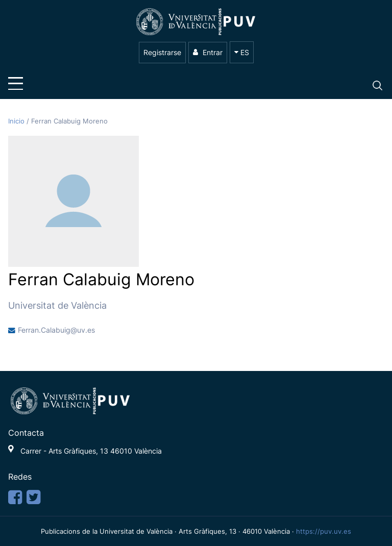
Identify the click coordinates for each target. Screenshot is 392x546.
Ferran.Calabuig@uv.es (56, 330)
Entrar (208, 52)
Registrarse (162, 52)
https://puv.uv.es (324, 531)
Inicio (17, 121)
